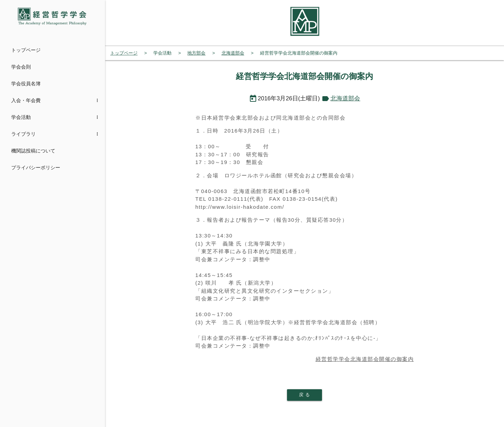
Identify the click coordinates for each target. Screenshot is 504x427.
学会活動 (21, 117)
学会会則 (21, 67)
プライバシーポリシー (36, 168)
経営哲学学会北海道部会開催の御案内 (365, 359)
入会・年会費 (26, 100)
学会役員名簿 (26, 84)
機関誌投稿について (33, 151)
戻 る (304, 395)
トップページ (26, 50)
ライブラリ (23, 134)
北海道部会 (345, 98)
